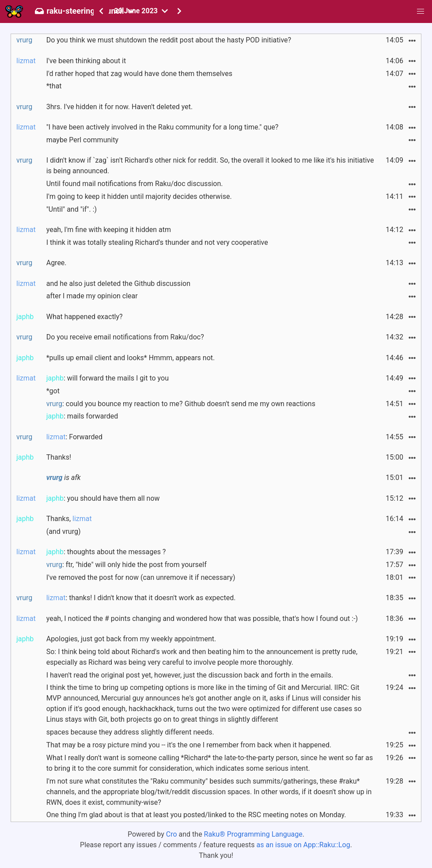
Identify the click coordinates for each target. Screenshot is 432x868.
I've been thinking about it (86, 61)
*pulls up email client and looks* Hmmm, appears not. (131, 358)
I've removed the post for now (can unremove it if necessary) (141, 577)
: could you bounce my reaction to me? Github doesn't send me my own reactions (181, 404)
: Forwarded (74, 437)
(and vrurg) (64, 531)
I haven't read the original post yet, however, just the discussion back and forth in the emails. (190, 675)
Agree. (57, 263)
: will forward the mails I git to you (108, 378)
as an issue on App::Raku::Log (303, 845)
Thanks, (69, 519)
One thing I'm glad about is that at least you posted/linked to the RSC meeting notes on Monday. (196, 815)
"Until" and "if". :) (72, 209)
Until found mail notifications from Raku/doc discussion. (135, 184)
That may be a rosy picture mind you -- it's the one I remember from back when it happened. (189, 745)
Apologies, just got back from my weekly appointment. (131, 639)
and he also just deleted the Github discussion (118, 284)
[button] (421, 11)
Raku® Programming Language (253, 834)
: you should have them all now (103, 498)
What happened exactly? (85, 317)
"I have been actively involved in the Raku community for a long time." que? (163, 127)
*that (54, 86)
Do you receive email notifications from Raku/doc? (125, 337)
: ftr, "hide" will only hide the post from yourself (127, 565)
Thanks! (59, 457)
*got (53, 391)
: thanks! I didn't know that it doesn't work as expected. (141, 598)
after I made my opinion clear (92, 296)
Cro (172, 834)
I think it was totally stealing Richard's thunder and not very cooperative (157, 242)
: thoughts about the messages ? (106, 552)
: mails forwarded (82, 416)
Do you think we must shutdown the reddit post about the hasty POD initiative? (169, 40)
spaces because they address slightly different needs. (130, 732)
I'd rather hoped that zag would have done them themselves (139, 74)
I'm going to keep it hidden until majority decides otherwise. (139, 196)
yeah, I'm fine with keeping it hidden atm (109, 230)
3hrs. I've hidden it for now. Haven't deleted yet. (120, 107)
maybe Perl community (82, 140)
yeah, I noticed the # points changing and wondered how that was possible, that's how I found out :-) (202, 619)
